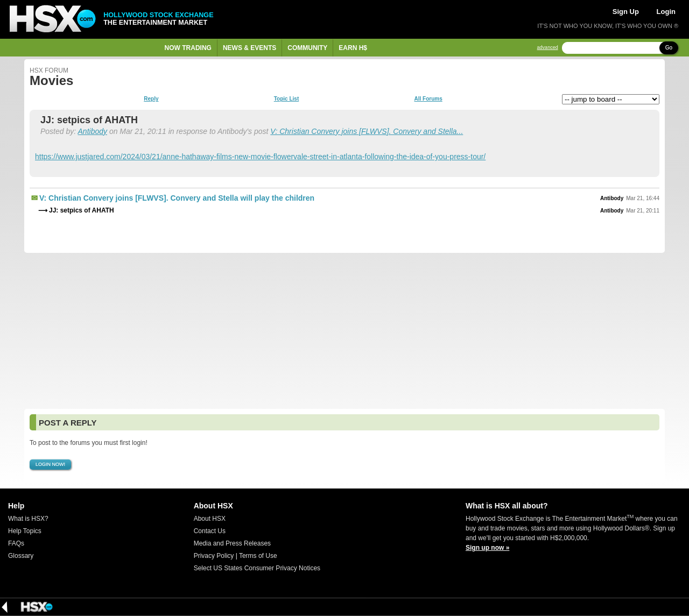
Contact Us (210, 531)
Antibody (93, 131)
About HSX (210, 519)
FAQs (16, 543)
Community (307, 48)
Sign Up (626, 12)
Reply (151, 99)
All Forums (428, 99)
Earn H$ (353, 48)
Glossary (21, 556)
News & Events (249, 48)
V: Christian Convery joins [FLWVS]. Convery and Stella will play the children (177, 198)
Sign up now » (487, 548)
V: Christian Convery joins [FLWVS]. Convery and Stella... (367, 131)
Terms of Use (258, 556)
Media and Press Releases (232, 543)
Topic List (286, 99)
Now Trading (188, 48)
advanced (548, 48)
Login (666, 12)
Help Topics (25, 531)
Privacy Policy (214, 556)
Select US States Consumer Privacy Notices (257, 568)
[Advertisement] (344, 331)
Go (669, 48)
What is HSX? (28, 519)
